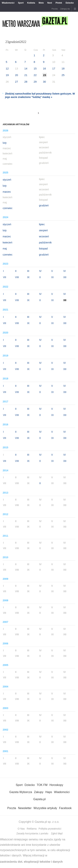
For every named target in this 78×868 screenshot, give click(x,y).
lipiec (42, 224)
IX (28, 277)
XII (65, 277)
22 (35, 75)
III (28, 271)
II (16, 271)
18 (63, 68)
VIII (17, 277)
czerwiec (8, 208)
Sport (21, 3)
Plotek (59, 3)
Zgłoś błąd (57, 833)
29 (35, 82)
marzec (7, 192)
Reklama (32, 829)
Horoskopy (56, 785)
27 (17, 82)
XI (52, 277)
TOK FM (42, 785)
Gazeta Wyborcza (21, 792)
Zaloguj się (65, 9)
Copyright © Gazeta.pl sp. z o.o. (39, 822)
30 (44, 82)
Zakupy (39, 792)
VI (64, 271)
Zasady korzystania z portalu (32, 833)
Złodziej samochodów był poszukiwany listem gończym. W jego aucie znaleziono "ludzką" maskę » (40, 95)
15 (35, 68)
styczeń (7, 180)
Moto (41, 3)
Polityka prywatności (50, 829)
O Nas (21, 829)
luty (5, 143)
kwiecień (8, 243)
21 (26, 75)
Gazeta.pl (39, 799)
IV (40, 271)
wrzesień (44, 236)
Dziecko (70, 3)
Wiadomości (8, 3)
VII (5, 277)
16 (44, 68)
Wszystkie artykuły (45, 808)
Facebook (65, 808)
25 (63, 75)
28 (26, 82)
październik (45, 243)
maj (5, 249)
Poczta (55, 9)
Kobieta (31, 3)
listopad (43, 249)
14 (26, 68)
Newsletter (25, 808)
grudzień (44, 205)
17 (54, 68)
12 (7, 68)
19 (7, 75)
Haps (49, 792)
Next (50, 3)
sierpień (43, 230)
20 (17, 75)
